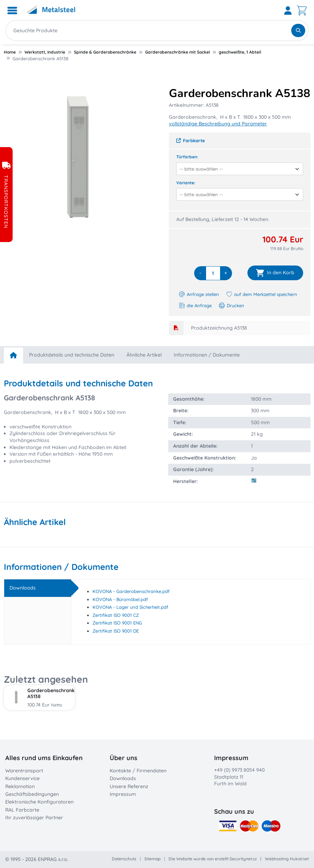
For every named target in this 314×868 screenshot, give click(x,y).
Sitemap (152, 859)
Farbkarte (191, 140)
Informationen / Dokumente (207, 355)
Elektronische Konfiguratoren (39, 802)
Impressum (123, 794)
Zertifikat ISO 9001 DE (116, 631)
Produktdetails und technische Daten (72, 355)
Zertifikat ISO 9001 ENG (117, 623)
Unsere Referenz (129, 786)
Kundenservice (22, 778)
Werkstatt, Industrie (45, 52)
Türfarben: (187, 157)
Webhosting (277, 859)
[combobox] (237, 169)
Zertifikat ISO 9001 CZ (116, 615)
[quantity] (213, 273)
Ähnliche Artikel (144, 355)
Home (10, 52)
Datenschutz (124, 859)
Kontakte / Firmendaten (138, 771)
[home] (13, 356)
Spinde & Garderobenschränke (105, 52)
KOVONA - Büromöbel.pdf (120, 599)
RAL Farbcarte (22, 810)
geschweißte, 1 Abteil (240, 52)
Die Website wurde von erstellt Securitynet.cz (213, 859)
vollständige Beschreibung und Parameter (218, 124)
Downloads (123, 778)
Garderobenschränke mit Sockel (178, 52)
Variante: (186, 183)
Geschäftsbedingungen (32, 794)
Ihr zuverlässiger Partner (34, 818)
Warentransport (24, 771)
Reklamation (20, 786)
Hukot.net (299, 859)
